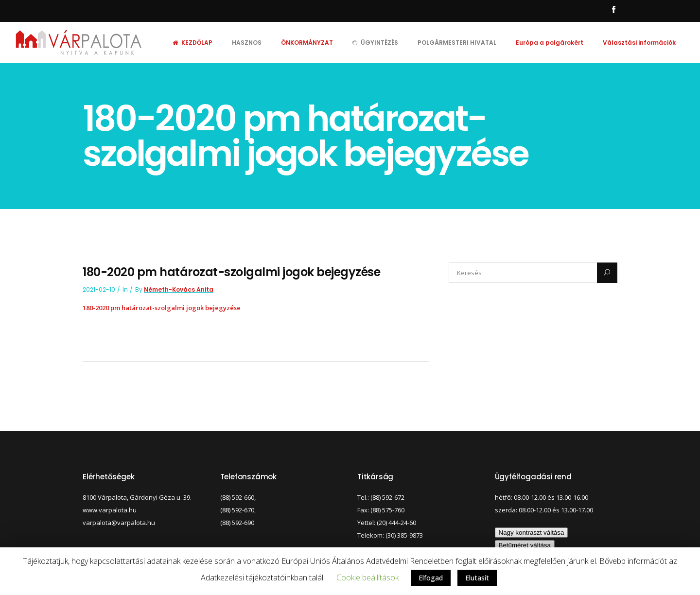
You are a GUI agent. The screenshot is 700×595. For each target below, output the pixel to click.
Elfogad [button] (431, 578)
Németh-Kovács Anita (179, 289)
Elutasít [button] (477, 578)
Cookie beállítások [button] (367, 577)
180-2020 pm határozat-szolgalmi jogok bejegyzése (162, 308)
